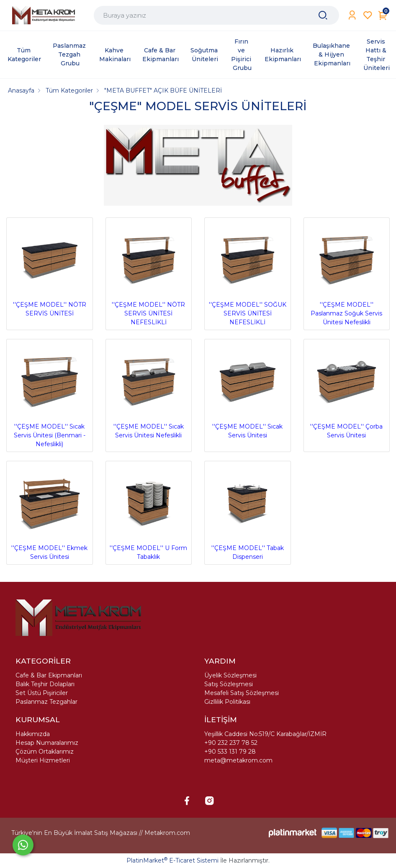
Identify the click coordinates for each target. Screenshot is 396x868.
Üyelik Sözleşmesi (230, 675)
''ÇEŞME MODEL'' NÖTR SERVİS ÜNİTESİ (50, 269)
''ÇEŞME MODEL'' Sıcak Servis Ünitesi (248, 391)
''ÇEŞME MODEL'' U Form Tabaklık (149, 513)
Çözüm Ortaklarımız (45, 752)
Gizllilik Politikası (227, 702)
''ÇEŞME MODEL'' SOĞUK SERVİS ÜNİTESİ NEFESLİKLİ (248, 274)
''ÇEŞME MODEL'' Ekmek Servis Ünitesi (50, 513)
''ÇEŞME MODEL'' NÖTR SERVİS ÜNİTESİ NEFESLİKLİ (149, 274)
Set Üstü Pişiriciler (42, 693)
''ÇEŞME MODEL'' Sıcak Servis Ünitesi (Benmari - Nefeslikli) (50, 395)
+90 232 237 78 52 (231, 743)
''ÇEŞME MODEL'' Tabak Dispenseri (248, 513)
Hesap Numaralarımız (47, 743)
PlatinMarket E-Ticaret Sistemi (172, 860)
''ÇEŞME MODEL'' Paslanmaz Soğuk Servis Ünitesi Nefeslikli (347, 274)
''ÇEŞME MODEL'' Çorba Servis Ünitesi (347, 391)
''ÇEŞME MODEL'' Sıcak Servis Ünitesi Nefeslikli (149, 391)
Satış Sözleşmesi (229, 684)
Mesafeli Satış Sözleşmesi (242, 693)
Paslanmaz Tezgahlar (46, 702)
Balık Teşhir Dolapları (45, 684)
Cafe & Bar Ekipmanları (49, 675)
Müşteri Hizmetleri (43, 760)
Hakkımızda (33, 734)
